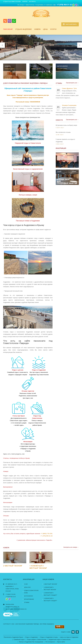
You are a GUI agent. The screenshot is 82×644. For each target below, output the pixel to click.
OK (77, 632)
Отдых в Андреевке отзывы (49, 637)
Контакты (32, 2)
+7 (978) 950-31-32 (64, 5)
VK (73, 632)
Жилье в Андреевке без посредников (31, 642)
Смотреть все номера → (71, 547)
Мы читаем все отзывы (63, 132)
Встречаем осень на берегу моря (66, 125)
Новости (59, 120)
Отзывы (59, 83)
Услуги (53, 29)
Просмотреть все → (72, 83)
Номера (37, 29)
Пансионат (8, 29)
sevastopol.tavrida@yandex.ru (16, 609)
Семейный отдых (19, 639)
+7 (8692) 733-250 (46, 534)
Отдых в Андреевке (24, 29)
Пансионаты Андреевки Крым (13, 637)
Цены (45, 29)
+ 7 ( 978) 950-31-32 (46, 536)
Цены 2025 (27, 587)
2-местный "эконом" (13, 566)
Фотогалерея (29, 596)
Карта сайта (61, 642)
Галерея (25, 2)
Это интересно (50, 642)
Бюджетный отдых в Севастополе (60, 639)
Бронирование (29, 599)
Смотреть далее (10, 69)
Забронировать (71, 24)
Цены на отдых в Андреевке (69, 637)
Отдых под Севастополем (12, 2)
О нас (26, 584)
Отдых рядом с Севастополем (37, 639)
